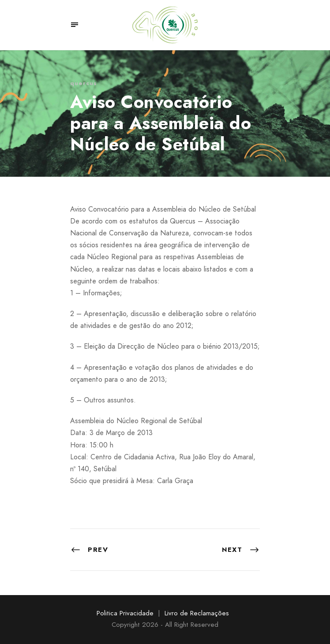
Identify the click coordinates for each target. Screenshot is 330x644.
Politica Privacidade (125, 613)
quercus (84, 83)
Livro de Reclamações (197, 613)
